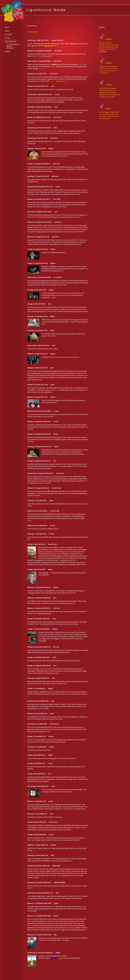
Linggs (61, 958)
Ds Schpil (8, 34)
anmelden (5, 977)
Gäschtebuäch (10, 41)
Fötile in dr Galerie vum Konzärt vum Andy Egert (64, 357)
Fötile (54, 297)
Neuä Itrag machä (32, 32)
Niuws (7, 31)
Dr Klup (8, 38)
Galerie (7, 51)
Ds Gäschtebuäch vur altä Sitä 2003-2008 (13, 46)
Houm (7, 27)
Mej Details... (103, 51)
